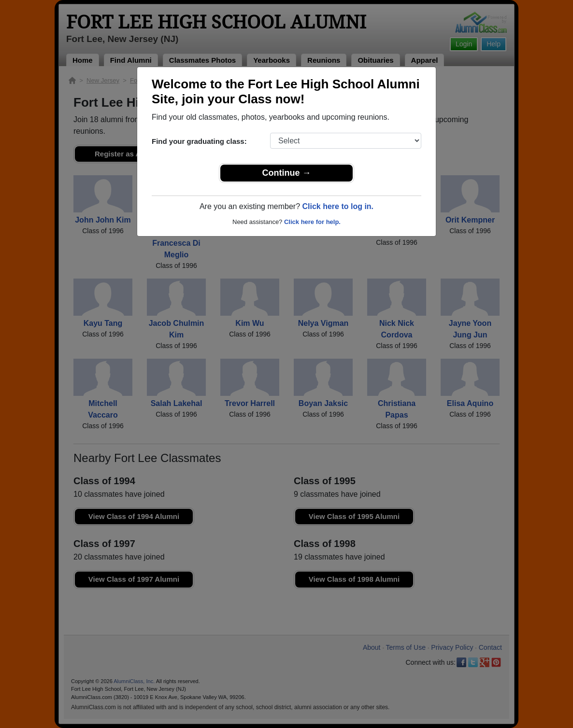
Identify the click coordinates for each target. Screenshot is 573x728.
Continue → (287, 173)
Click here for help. (312, 222)
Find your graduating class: (199, 141)
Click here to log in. (338, 206)
